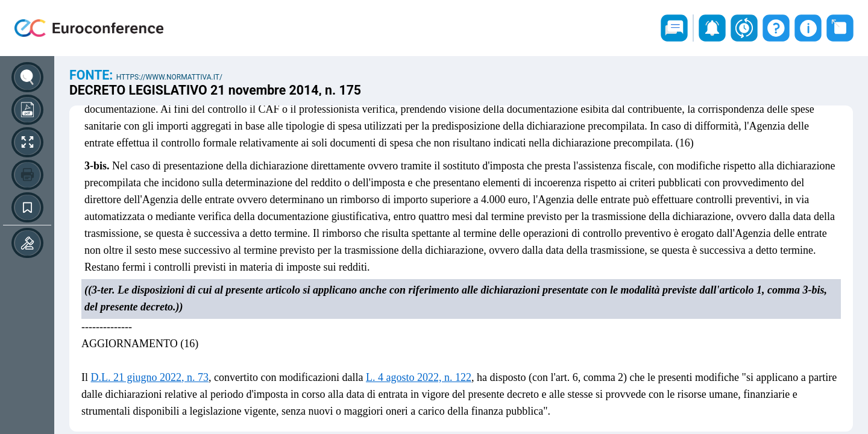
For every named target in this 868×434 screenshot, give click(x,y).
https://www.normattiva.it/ (169, 77)
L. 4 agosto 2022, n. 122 (419, 377)
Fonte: (93, 75)
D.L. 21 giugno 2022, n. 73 (150, 377)
